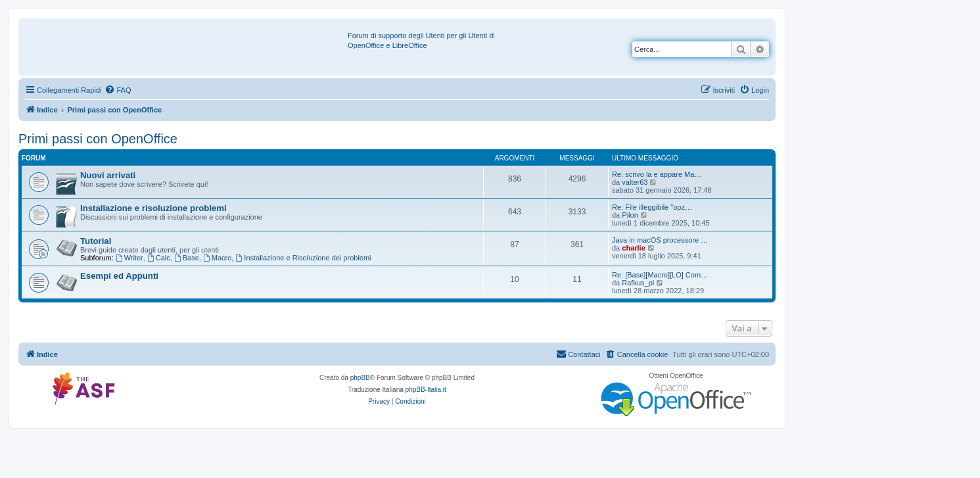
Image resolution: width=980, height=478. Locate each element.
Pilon (630, 215)
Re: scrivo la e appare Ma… (657, 174)
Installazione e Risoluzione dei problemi (303, 258)
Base (187, 258)
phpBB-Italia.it (426, 390)
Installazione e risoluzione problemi (153, 208)
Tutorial (96, 241)
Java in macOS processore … (660, 240)
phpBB (360, 378)
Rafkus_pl (638, 283)
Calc (159, 258)
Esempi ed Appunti (119, 276)
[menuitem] (118, 90)
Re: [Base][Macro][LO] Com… (660, 275)
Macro (217, 258)
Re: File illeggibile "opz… (652, 207)
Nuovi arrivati (108, 175)
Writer (129, 258)
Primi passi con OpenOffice (98, 139)
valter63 (635, 182)
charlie (633, 248)
